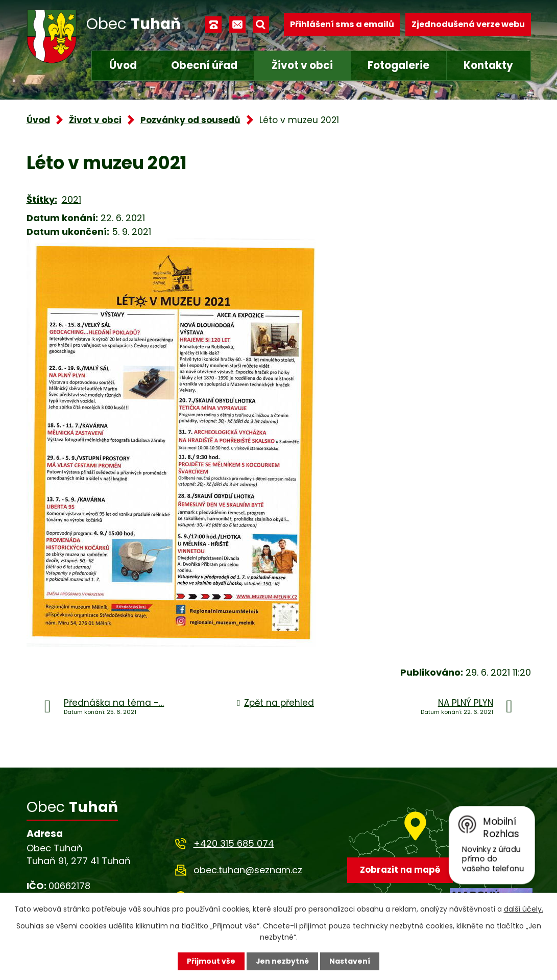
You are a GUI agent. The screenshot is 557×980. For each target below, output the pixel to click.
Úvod (123, 65)
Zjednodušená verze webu (468, 24)
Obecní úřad (204, 65)
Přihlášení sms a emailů (342, 24)
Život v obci (302, 65)
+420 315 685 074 (234, 843)
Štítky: (42, 199)
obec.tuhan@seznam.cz (248, 870)
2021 (71, 199)
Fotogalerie (398, 65)
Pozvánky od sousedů (190, 120)
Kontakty (488, 65)
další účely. (524, 909)
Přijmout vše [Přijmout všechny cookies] (211, 961)
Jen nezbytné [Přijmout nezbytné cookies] (283, 961)
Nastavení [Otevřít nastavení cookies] (350, 961)
